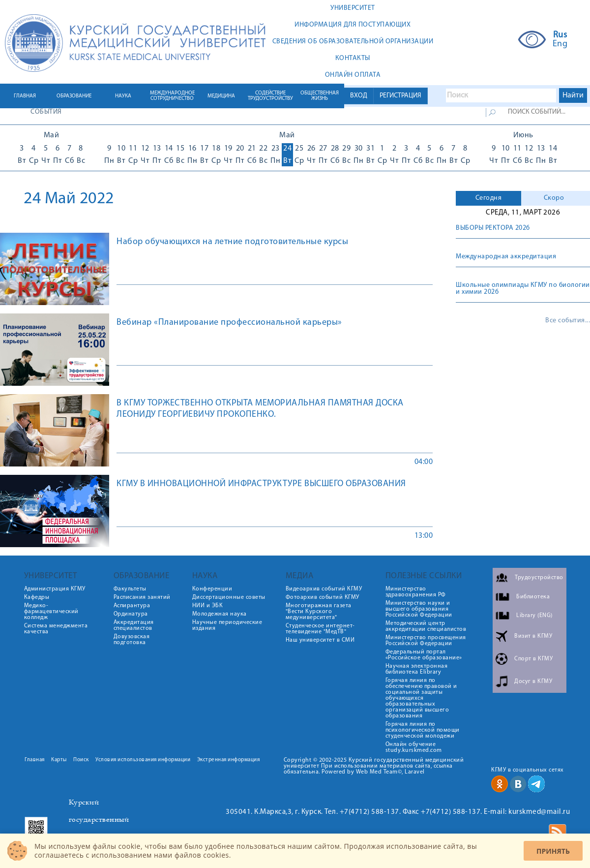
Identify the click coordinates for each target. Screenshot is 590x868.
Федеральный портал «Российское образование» (424, 655)
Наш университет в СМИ (320, 640)
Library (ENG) (534, 616)
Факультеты (130, 589)
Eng (560, 44)
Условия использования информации (143, 760)
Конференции (212, 589)
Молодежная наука (220, 614)
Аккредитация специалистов (134, 625)
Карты (59, 760)
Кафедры (37, 597)
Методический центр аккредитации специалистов (426, 626)
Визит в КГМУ (533, 636)
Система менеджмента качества (56, 629)
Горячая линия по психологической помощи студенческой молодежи (423, 730)
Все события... (568, 321)
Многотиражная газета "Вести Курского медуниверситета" (319, 612)
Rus (560, 35)
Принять (553, 851)
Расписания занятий (142, 597)
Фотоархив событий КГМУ (323, 597)
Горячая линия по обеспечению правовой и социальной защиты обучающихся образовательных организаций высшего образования (421, 698)
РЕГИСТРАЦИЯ (400, 96)
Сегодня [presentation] (489, 198)
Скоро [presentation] (554, 198)
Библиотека (533, 597)
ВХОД (359, 96)
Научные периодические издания (227, 625)
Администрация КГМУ (55, 589)
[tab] (488, 198)
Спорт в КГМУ (533, 659)
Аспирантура (132, 606)
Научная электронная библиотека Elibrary (417, 669)
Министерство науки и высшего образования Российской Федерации (419, 609)
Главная (35, 760)
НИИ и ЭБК (208, 606)
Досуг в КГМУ (533, 682)
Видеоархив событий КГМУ (324, 589)
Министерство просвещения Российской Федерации (426, 641)
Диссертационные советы (229, 597)
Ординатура (131, 614)
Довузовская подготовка (132, 640)
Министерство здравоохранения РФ (416, 592)
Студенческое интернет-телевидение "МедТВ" (320, 629)
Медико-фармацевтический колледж (51, 612)
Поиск (81, 760)
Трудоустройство (539, 578)
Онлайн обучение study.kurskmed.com (414, 747)
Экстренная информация (229, 760)
